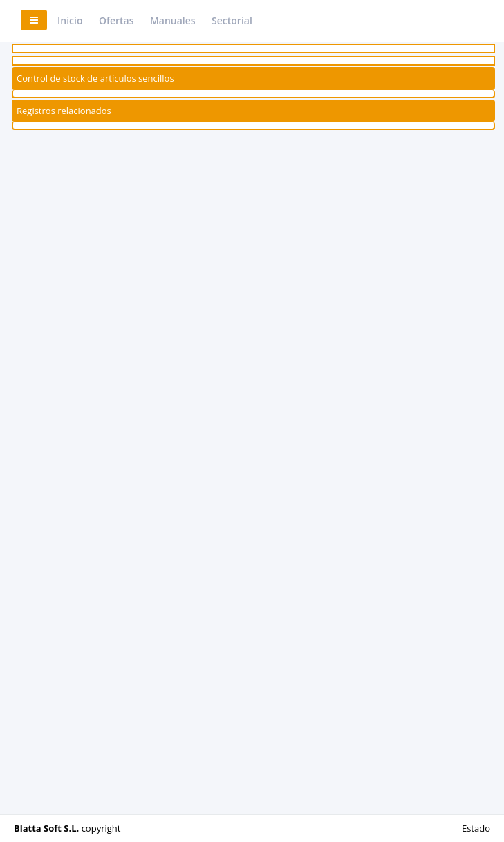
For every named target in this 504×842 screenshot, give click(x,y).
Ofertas (116, 20)
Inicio (70, 20)
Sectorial (232, 20)
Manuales (173, 20)
